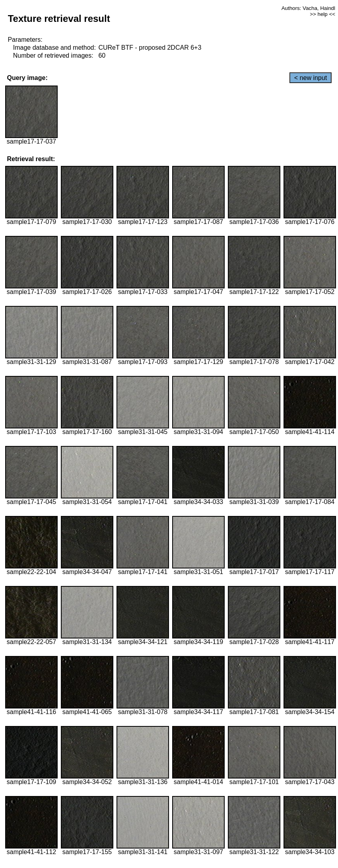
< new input (311, 78)
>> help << (322, 14)
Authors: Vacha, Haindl (308, 8)
